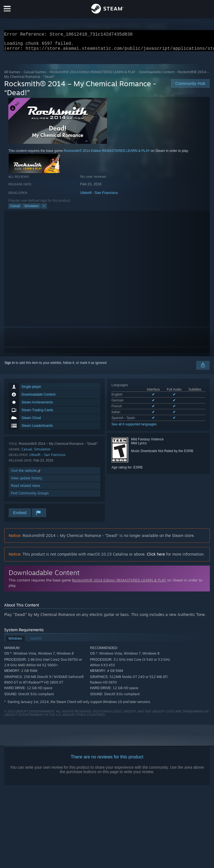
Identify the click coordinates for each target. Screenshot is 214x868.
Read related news (25, 489)
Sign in (10, 366)
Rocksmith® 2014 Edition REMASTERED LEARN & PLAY (93, 75)
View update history (26, 481)
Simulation (31, 209)
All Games (12, 75)
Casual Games (35, 75)
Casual (15, 209)
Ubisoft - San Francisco (99, 196)
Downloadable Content (157, 75)
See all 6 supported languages (134, 428)
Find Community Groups (30, 496)
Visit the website (26, 474)
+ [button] (44, 209)
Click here (156, 557)
